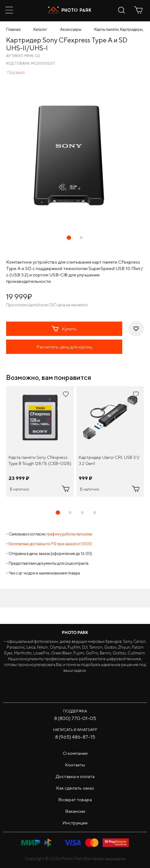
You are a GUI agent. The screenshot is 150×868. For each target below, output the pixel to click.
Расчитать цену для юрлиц (64, 347)
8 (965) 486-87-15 (75, 737)
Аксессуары (71, 29)
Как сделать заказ (75, 788)
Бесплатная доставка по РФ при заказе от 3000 (50, 544)
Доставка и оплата (75, 776)
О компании (75, 753)
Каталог (40, 29)
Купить (64, 329)
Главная (13, 29)
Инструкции (75, 823)
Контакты (75, 765)
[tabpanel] (40, 441)
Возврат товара (75, 800)
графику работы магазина (69, 534)
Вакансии (75, 811)
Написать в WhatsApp (75, 730)
